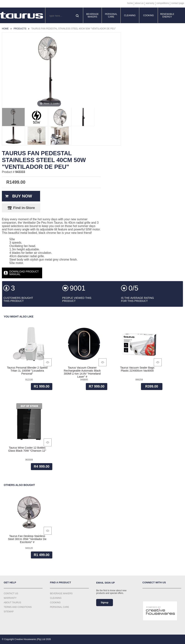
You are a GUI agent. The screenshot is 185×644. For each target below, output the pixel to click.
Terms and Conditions (18, 607)
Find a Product (60, 582)
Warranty (150, 3)
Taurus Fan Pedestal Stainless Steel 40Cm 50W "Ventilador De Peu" (73, 29)
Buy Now (22, 196)
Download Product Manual (24, 273)
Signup (105, 603)
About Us (139, 3)
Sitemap (9, 612)
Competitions (163, 3)
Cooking (149, 15)
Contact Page (178, 3)
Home (130, 3)
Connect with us (154, 582)
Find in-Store (24, 208)
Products (20, 29)
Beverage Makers (92, 15)
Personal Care (111, 15)
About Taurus (13, 603)
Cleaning (130, 15)
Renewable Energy (167, 15)
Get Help (10, 582)
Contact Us (11, 594)
